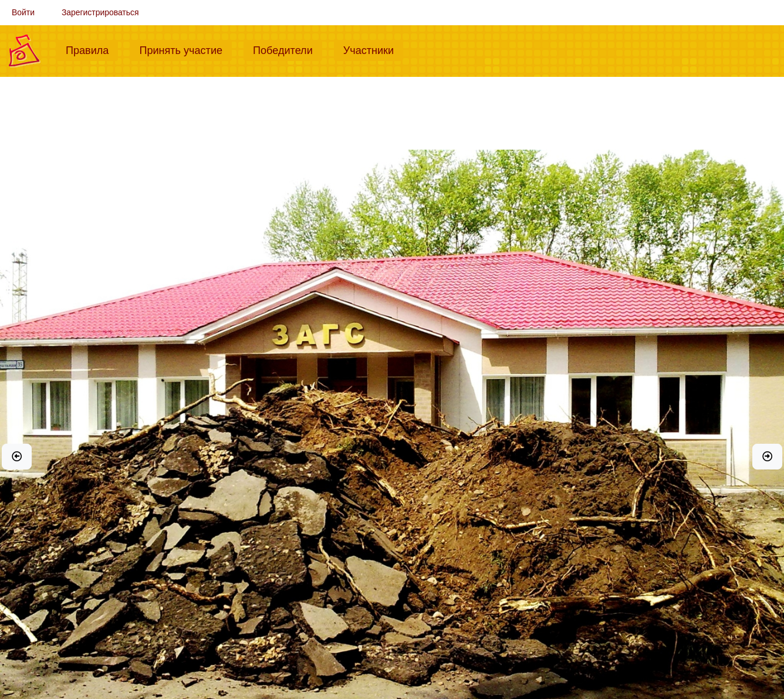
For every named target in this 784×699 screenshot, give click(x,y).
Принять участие (185, 49)
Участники (373, 49)
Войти (23, 12)
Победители (288, 49)
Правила (92, 49)
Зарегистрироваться (100, 12)
